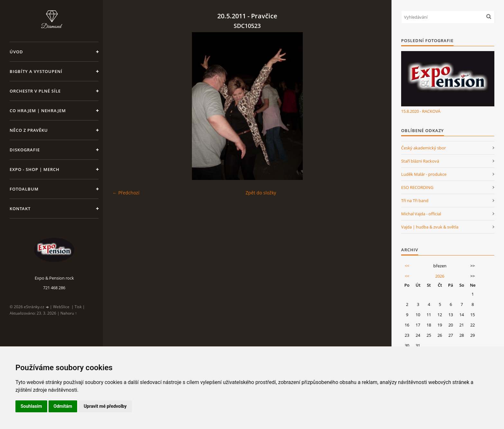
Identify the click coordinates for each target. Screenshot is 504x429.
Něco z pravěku (29, 130)
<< (407, 266)
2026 (440, 276)
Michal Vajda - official (421, 214)
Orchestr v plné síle (35, 91)
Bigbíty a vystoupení (36, 71)
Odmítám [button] (63, 406)
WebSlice (61, 307)
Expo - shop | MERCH (35, 169)
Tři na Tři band (415, 201)
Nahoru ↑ (69, 313)
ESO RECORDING (417, 187)
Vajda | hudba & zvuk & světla (430, 227)
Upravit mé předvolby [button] (105, 406)
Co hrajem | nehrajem (38, 111)
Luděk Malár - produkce (424, 174)
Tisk (78, 307)
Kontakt (20, 209)
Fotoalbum (24, 189)
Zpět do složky (261, 193)
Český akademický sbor (423, 148)
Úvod (16, 52)
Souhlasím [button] (31, 406)
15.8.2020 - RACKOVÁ (421, 111)
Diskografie (25, 150)
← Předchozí (126, 193)
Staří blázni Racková (420, 161)
